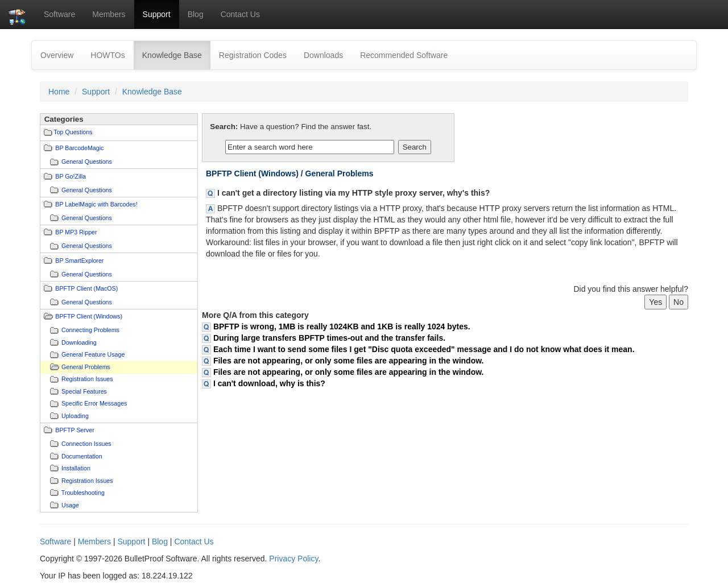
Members (109, 14)
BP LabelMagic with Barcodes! (96, 204)
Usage (70, 505)
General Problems (86, 367)
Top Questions (73, 132)
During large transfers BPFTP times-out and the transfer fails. (329, 338)
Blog (196, 14)
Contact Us (240, 14)
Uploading (75, 416)
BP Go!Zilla (71, 176)
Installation (76, 468)
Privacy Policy (293, 559)
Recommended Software (404, 55)
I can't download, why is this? (269, 383)
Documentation (82, 456)
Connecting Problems (90, 330)
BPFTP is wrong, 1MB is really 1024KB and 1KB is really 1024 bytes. (342, 326)
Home (59, 92)
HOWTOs (107, 55)
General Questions (87, 162)
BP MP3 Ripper (76, 232)
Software (59, 14)
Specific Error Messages (94, 403)
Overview (57, 55)
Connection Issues (86, 444)
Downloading (79, 342)
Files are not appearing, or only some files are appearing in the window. (349, 361)
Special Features (84, 391)
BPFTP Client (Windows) (89, 316)
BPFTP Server (75, 430)
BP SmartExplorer (79, 261)
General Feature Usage (93, 354)
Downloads (323, 55)
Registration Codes (253, 55)
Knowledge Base (176, 54)
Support (157, 14)
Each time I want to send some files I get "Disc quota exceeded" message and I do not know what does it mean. (424, 349)
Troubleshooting (83, 493)
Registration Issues (87, 379)
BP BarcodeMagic (79, 148)
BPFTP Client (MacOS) (86, 288)
